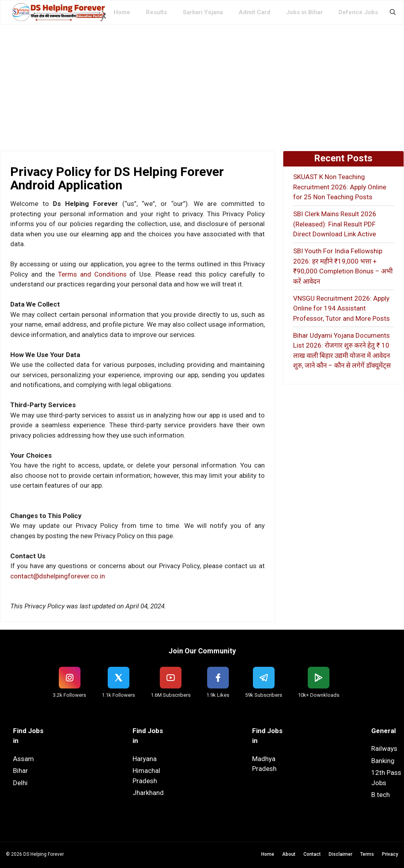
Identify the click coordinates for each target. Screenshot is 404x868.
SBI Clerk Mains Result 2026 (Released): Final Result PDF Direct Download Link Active (335, 224)
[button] (393, 12)
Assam (23, 759)
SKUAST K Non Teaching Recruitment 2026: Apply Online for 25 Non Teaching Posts (340, 187)
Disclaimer (340, 854)
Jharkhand (148, 793)
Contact (312, 854)
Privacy (390, 854)
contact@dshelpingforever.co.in (58, 576)
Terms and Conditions (92, 274)
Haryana (145, 759)
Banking (383, 761)
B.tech (381, 795)
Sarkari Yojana (203, 12)
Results (156, 12)
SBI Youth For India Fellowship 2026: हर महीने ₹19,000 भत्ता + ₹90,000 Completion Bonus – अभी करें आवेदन (343, 266)
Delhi (20, 783)
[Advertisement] (202, 84)
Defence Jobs (358, 12)
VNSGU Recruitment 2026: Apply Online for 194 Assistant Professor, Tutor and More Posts (341, 308)
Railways (384, 748)
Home (122, 12)
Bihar (21, 771)
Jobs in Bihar (304, 12)
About (289, 854)
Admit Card (254, 12)
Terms (367, 854)
